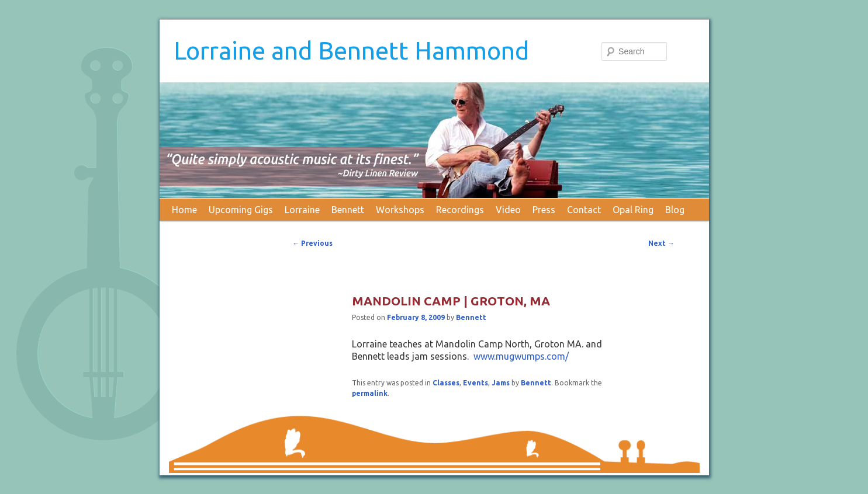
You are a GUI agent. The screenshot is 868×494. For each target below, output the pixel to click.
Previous (312, 243)
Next (661, 243)
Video (508, 210)
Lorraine (302, 210)
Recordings (460, 210)
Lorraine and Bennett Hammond (351, 51)
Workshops (400, 210)
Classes (446, 383)
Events (476, 383)
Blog (675, 210)
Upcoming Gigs (241, 210)
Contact (584, 210)
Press (544, 210)
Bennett (348, 210)
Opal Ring (633, 210)
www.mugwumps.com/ (521, 356)
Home (184, 210)
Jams (501, 383)
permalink (370, 393)
